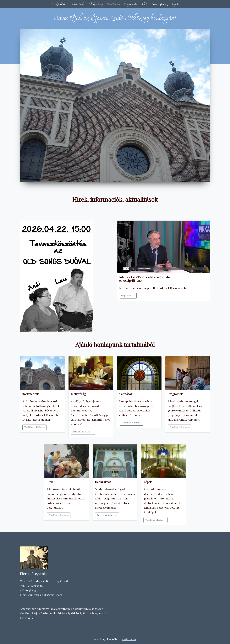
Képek (175, 4)
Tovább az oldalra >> (34, 427)
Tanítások (113, 4)
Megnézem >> (128, 296)
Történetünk (77, 4)
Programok (130, 4)
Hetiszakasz (159, 4)
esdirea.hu (129, 639)
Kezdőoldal (58, 4)
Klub (144, 4)
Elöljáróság (96, 4)
